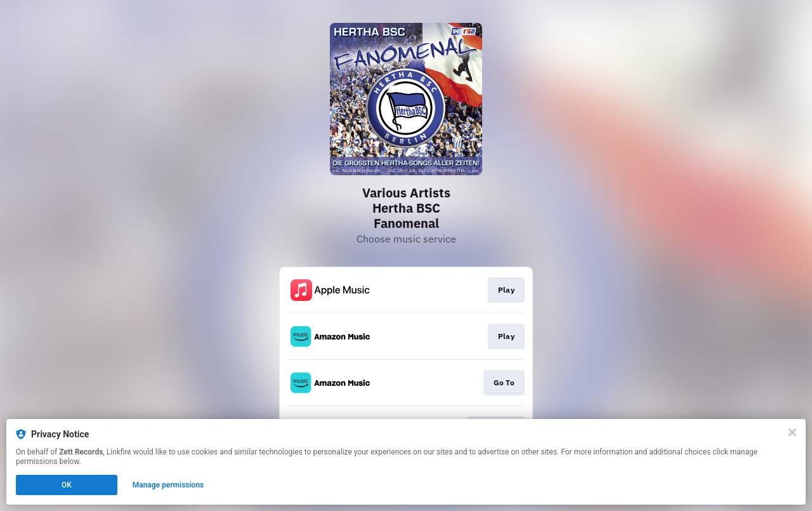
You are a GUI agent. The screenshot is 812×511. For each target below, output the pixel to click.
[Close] (792, 432)
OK (67, 485)
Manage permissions (168, 485)
